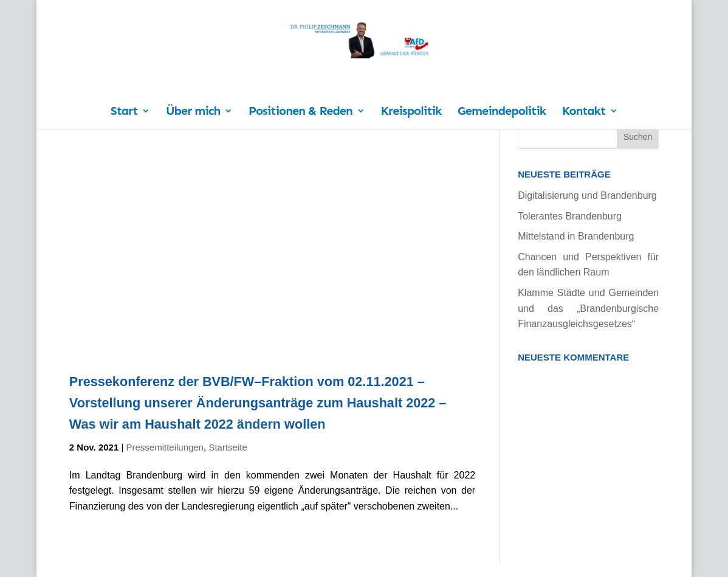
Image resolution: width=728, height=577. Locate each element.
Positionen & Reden (300, 112)
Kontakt (584, 112)
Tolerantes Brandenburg (570, 216)
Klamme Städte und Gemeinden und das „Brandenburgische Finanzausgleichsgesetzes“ (588, 308)
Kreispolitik (411, 112)
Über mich (193, 112)
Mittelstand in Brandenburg (576, 236)
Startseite (228, 447)
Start (124, 112)
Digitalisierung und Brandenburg (587, 195)
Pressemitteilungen (165, 447)
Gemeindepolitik (502, 112)
